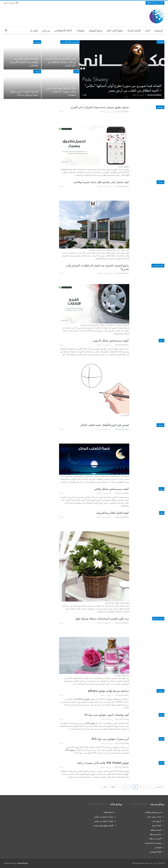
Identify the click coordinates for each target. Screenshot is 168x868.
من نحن (46, 30)
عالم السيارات (158, 266)
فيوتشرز (158, 847)
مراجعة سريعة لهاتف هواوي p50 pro (108, 691)
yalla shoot (108, 812)
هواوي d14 (91, 723)
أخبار (148, 30)
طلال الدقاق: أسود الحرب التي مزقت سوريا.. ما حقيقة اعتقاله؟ (61, 91)
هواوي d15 (70, 750)
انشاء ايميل (157, 825)
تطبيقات (80, 30)
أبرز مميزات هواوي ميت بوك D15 (110, 739)
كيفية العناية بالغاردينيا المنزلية (113, 513)
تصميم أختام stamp (153, 812)
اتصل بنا (34, 30)
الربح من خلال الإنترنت (70, 42)
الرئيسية (158, 30)
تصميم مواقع (156, 830)
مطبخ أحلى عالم (115, 30)
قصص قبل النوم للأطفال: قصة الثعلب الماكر (105, 425)
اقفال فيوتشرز (155, 852)
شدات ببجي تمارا (154, 817)
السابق (159, 787)
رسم (162, 341)
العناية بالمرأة (134, 30)
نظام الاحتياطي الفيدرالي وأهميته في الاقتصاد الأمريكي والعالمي (24, 62)
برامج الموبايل (96, 30)
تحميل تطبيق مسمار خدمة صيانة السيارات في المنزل (100, 107)
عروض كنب (157, 821)
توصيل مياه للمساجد (153, 843)
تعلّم (162, 513)
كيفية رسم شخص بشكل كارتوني (111, 340)
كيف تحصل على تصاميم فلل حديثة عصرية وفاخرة (101, 182)
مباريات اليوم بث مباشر (104, 817)
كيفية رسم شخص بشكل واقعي (111, 489)
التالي (104, 787)
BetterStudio (23, 863)
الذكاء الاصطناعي (63, 30)
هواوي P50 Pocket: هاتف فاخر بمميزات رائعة (103, 763)
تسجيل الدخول (11, 3)
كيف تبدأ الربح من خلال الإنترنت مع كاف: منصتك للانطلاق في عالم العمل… (60, 62)
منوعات (160, 42)
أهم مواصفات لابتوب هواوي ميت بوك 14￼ (107, 715)
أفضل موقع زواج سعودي (103, 825)
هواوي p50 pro (83, 699)
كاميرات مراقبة (155, 838)
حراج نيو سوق (156, 834)
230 (113, 787)
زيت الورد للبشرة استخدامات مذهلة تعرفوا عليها (102, 619)
